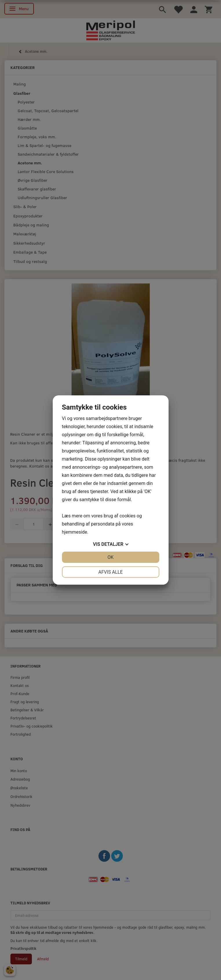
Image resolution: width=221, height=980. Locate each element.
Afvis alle (110, 572)
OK (110, 557)
